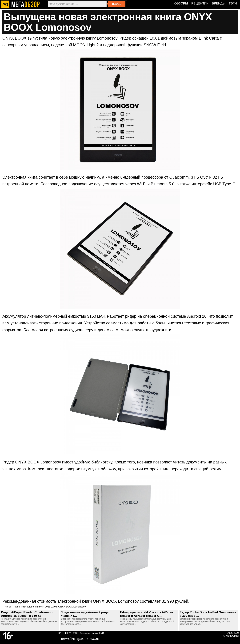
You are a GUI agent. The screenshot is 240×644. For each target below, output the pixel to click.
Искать (117, 4)
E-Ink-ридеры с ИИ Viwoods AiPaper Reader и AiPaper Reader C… (147, 614)
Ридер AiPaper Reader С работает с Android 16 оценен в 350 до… (27, 614)
